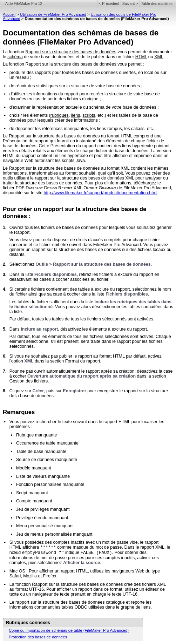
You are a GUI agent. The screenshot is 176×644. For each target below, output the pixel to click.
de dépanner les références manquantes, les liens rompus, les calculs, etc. (82, 129)
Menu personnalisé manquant (45, 526)
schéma (15, 57)
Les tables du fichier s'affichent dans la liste (52, 302)
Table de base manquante (41, 452)
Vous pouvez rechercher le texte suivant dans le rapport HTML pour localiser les (87, 422)
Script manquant (32, 493)
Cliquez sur (21, 391)
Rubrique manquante (36, 435)
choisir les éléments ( (30, 115)
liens (76, 115)
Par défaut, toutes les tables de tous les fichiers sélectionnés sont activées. (82, 319)
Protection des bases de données (38, 637)
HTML (141, 57)
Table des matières (157, 4)
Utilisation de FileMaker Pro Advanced (53, 14)
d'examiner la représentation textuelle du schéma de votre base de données (83, 107)
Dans (15, 329)
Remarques (19, 412)
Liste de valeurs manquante (43, 476)
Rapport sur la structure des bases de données (71, 52)
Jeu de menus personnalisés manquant (54, 534)
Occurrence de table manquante (47, 443)
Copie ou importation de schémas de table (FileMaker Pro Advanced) (69, 630)
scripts (89, 115)
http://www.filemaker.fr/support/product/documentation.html (100, 193)
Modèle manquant (34, 468)
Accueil (9, 14)
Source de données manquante (47, 460)
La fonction (14, 52)
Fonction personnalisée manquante (50, 484)
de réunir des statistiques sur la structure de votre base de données (75, 86)
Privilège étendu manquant (42, 518)
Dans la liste (22, 274)
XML (159, 57)
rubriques (60, 115)
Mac (14, 571)
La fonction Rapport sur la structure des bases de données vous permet (72, 64)
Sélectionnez (23, 264)
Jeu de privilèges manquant (43, 509)
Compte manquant (34, 501)
